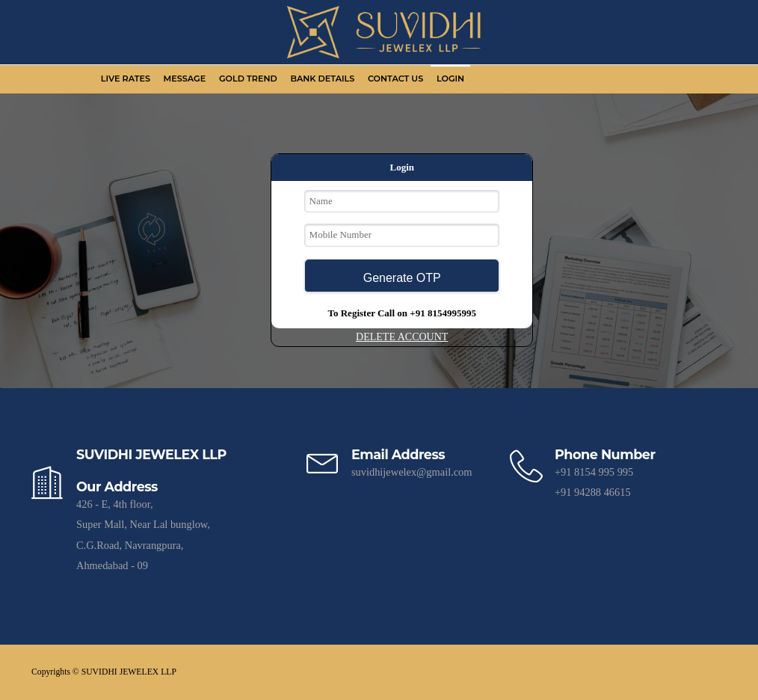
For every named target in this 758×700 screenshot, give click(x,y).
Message (185, 79)
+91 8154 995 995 (594, 472)
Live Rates (126, 79)
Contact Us (395, 79)
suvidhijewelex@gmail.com (412, 472)
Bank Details (322, 79)
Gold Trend (248, 79)
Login (450, 79)
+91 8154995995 (443, 313)
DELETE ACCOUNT (402, 337)
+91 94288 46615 (593, 492)
